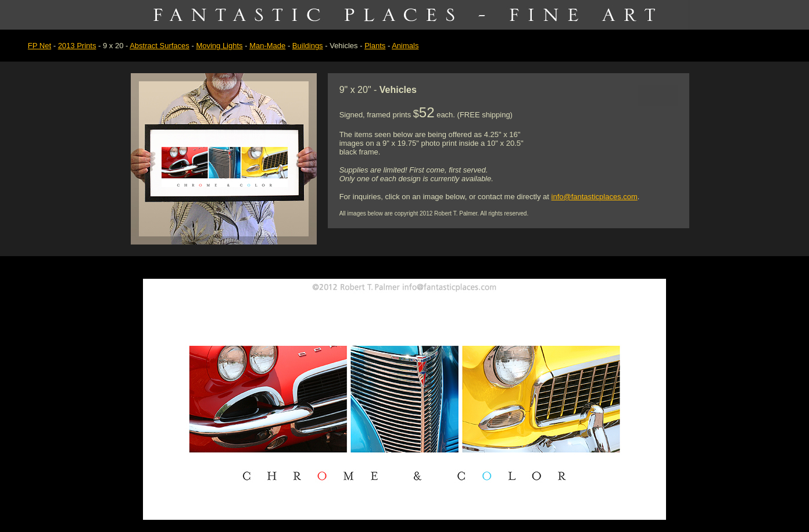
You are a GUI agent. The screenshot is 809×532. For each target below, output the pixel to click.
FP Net (40, 46)
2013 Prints (77, 46)
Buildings (308, 46)
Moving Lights (219, 46)
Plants (375, 46)
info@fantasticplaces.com (595, 197)
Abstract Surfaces (160, 46)
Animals (405, 46)
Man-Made (267, 46)
